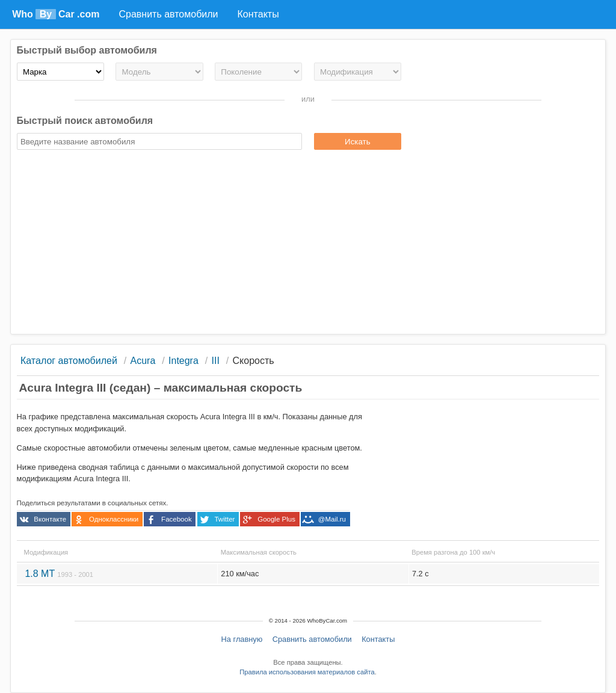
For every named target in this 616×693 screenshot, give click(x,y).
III (216, 361)
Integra (183, 361)
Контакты (378, 639)
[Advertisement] (308, 244)
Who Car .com (56, 14)
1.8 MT (59, 574)
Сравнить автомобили (312, 639)
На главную (242, 639)
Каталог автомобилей (69, 361)
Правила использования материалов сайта (307, 672)
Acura (143, 361)
